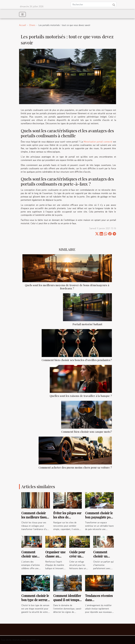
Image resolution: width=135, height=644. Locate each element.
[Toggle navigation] (22, 14)
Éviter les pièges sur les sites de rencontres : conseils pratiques (67, 519)
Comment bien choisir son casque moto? (87, 432)
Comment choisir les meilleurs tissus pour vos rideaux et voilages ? (35, 519)
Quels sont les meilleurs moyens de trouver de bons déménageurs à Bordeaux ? (67, 287)
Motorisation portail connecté (98, 142)
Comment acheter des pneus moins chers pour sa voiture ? (75, 467)
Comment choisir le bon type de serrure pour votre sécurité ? (35, 602)
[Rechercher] (94, 4)
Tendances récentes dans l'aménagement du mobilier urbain (99, 602)
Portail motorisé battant (87, 324)
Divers (32, 25)
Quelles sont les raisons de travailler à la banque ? (81, 396)
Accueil (23, 25)
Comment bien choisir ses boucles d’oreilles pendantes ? (77, 360)
